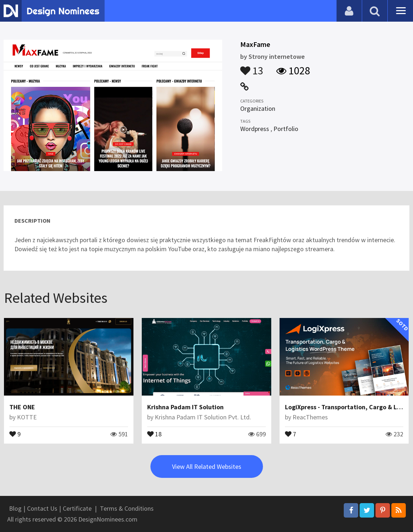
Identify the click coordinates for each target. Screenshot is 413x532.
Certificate (77, 508)
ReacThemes (310, 417)
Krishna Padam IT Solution (185, 407)
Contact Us (42, 508)
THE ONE (22, 407)
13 (252, 67)
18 (154, 433)
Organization (258, 108)
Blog (15, 508)
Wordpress (255, 129)
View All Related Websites (207, 466)
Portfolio (286, 129)
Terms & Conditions (127, 508)
